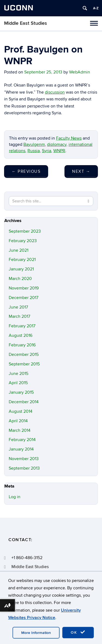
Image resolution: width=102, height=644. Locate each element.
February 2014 (22, 440)
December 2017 (24, 298)
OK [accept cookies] (78, 632)
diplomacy (57, 144)
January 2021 (21, 269)
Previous (26, 171)
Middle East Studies (26, 23)
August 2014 (21, 411)
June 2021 (18, 250)
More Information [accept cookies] (36, 633)
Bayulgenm (34, 144)
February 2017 (22, 326)
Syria (47, 151)
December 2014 (24, 402)
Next (81, 171)
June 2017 (18, 307)
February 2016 (22, 345)
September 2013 (24, 468)
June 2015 (18, 374)
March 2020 (20, 279)
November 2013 (24, 459)
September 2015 (24, 364)
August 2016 (21, 335)
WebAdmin (80, 72)
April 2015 (18, 383)
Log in (15, 497)
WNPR (59, 151)
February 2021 (22, 260)
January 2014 (21, 449)
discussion (55, 92)
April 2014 (18, 421)
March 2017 (19, 316)
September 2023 (25, 231)
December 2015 (24, 355)
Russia (34, 151)
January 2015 (21, 392)
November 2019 (24, 288)
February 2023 (23, 241)
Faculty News (69, 138)
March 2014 (20, 430)
